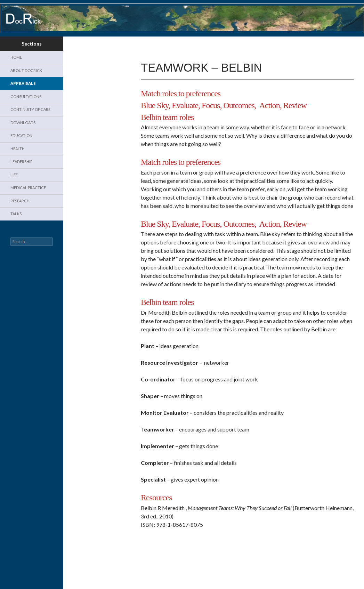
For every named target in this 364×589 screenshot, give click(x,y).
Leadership (21, 162)
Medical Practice (28, 188)
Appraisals (23, 83)
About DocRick (26, 70)
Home (16, 57)
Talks (16, 214)
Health (18, 149)
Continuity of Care (30, 109)
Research (20, 201)
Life (14, 175)
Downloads (23, 123)
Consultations (26, 96)
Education (21, 135)
